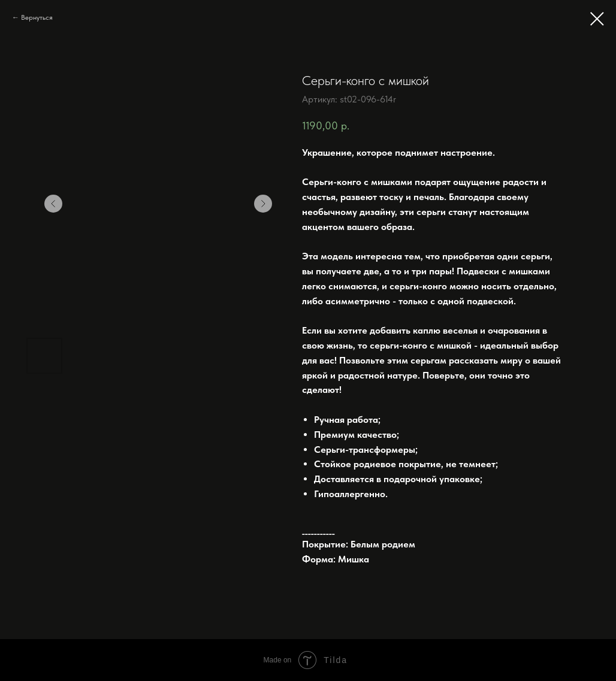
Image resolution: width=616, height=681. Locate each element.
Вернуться (37, 17)
